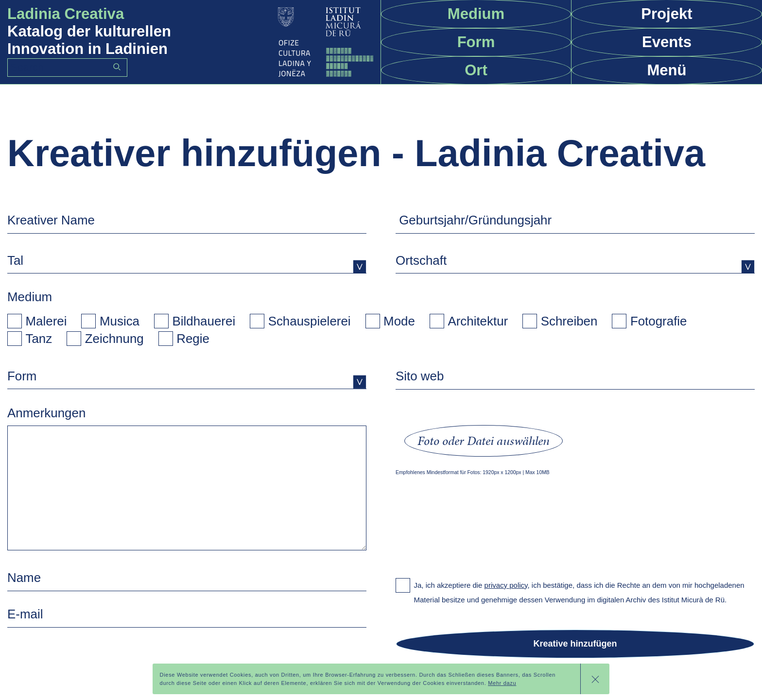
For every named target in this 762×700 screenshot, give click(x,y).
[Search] (67, 68)
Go (117, 67)
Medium (30, 297)
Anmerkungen (46, 413)
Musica (120, 321)
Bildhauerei (204, 321)
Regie (193, 339)
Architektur (478, 321)
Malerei (46, 321)
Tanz (39, 339)
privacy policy (506, 585)
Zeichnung (114, 339)
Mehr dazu (502, 683)
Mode (399, 321)
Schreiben (569, 321)
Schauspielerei (310, 321)
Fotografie (659, 321)
